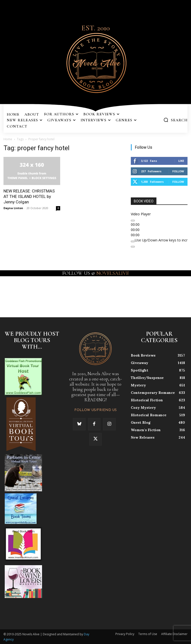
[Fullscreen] (133, 247)
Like (181, 161)
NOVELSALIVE (113, 273)
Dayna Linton (13, 208)
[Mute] (133, 241)
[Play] (133, 221)
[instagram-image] (12, 293)
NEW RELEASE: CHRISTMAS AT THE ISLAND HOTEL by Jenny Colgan (29, 196)
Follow (178, 171)
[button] (175, 120)
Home (8, 139)
